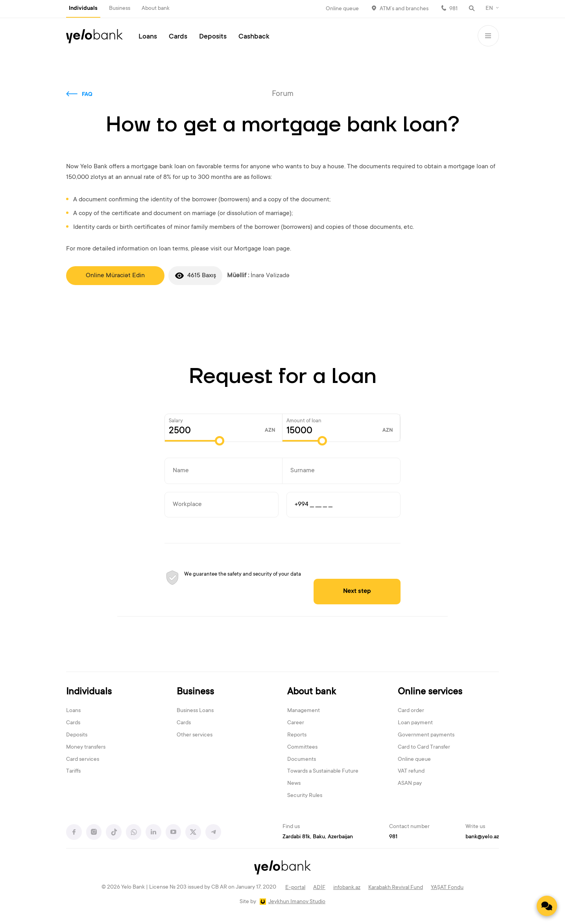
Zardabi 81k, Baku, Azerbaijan (318, 837)
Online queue (342, 9)
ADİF (319, 888)
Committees (302, 748)
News (294, 784)
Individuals (83, 9)
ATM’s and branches (404, 9)
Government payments (426, 736)
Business (120, 9)
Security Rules (305, 796)
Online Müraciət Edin (115, 276)
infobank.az (347, 888)
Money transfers (86, 748)
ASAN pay (410, 784)
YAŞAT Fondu (447, 888)
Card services (83, 760)
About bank (156, 9)
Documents (302, 760)
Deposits (213, 37)
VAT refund (411, 772)
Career (296, 723)
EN (489, 9)
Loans (148, 37)
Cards (178, 37)
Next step (361, 591)
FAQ (87, 95)
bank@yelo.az (482, 837)
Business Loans (195, 711)
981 (453, 9)
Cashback (254, 37)
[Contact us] (547, 906)
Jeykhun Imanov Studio (297, 902)
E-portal (295, 888)
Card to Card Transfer (424, 748)
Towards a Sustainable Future (323, 772)
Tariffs (73, 772)
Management (304, 711)
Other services (195, 736)
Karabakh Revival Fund (396, 888)
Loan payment (415, 723)
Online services (430, 692)
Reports (297, 736)
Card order (411, 711)
